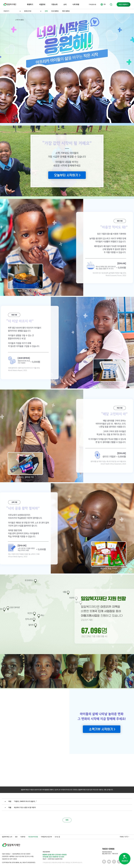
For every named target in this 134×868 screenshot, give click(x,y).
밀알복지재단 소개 (7, 837)
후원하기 (30, 4)
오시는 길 (57, 837)
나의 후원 (76, 4)
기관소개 (54, 4)
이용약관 (23, 837)
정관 (16, 837)
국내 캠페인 (55, 11)
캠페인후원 (28, 11)
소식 (65, 4)
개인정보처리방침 (33, 837)
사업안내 (42, 4)
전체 (46, 11)
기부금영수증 (92, 4)
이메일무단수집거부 (46, 837)
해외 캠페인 (66, 11)
